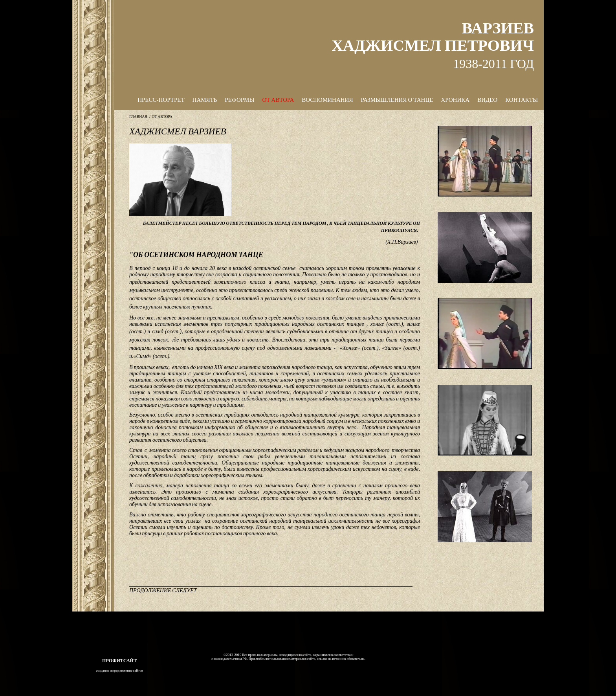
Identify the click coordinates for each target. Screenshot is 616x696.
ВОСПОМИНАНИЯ (327, 100)
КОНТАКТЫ (522, 100)
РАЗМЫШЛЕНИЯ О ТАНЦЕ (397, 100)
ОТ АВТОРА (278, 100)
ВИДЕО (487, 100)
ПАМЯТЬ (205, 100)
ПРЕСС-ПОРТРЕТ (161, 100)
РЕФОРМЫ (239, 100)
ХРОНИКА (455, 100)
